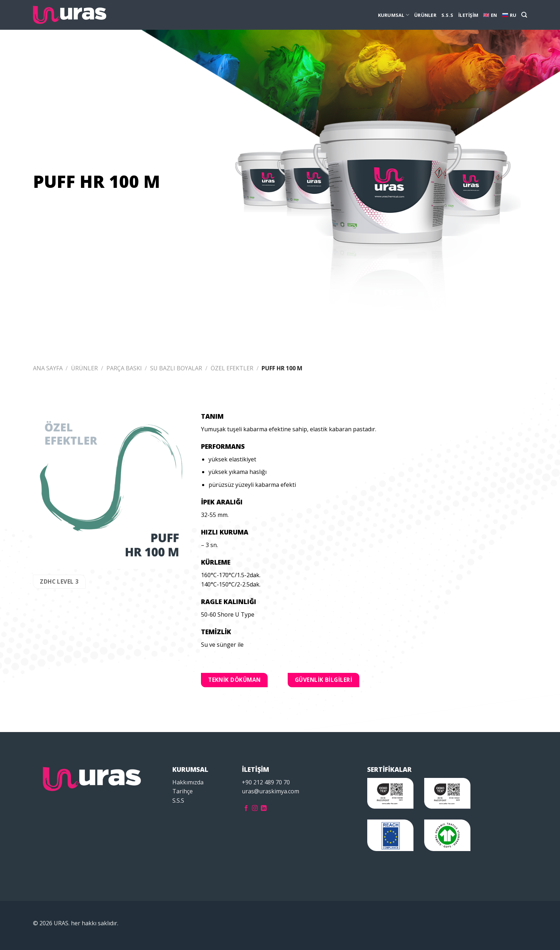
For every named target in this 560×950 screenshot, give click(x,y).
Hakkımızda (188, 782)
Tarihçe (183, 791)
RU (509, 15)
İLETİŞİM (468, 15)
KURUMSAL (394, 15)
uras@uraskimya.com (271, 791)
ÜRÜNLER (425, 15)
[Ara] (524, 15)
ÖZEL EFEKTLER (232, 368)
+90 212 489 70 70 (266, 782)
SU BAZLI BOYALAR (176, 368)
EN (490, 15)
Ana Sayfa (48, 368)
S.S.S (447, 15)
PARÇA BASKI (124, 368)
